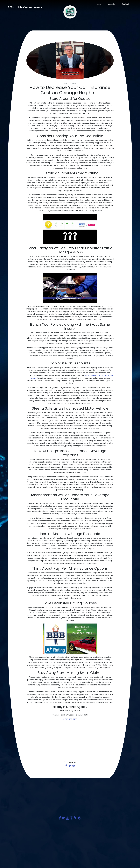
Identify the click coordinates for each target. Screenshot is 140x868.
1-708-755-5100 (70, 719)
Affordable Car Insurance (25, 7)
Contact (125, 4)
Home (98, 4)
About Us (111, 4)
